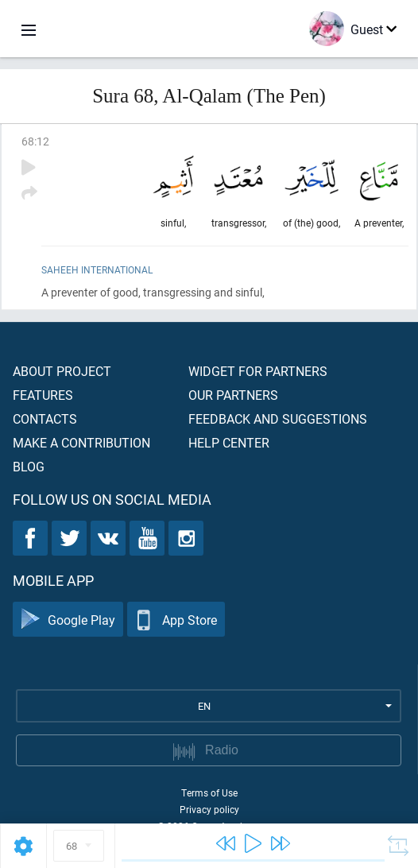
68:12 (35, 141)
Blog (29, 466)
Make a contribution (81, 442)
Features (43, 395)
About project (62, 371)
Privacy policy (209, 809)
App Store (176, 620)
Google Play (68, 620)
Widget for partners (258, 371)
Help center (229, 442)
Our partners (233, 395)
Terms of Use (209, 792)
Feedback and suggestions (278, 418)
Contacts (45, 418)
